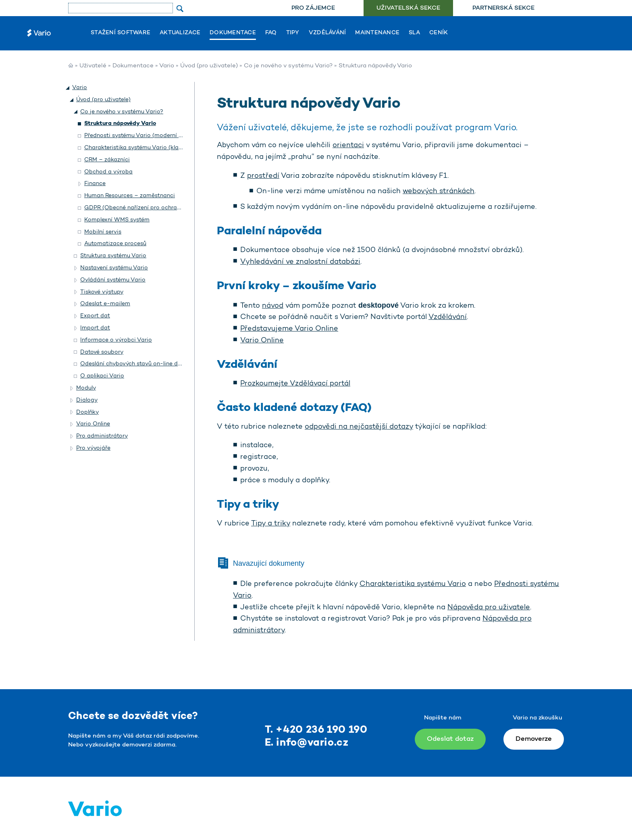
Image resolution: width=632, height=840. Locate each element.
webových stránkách (439, 192)
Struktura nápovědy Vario (120, 124)
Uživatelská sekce (408, 8)
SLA (414, 33)
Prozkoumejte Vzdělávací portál (295, 384)
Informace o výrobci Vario (116, 340)
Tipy (293, 33)
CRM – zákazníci (107, 160)
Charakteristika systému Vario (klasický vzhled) (149, 148)
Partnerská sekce (503, 8)
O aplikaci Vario (102, 376)
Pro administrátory (102, 436)
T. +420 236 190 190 (316, 730)
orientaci (348, 146)
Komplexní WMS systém (117, 220)
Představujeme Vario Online (289, 329)
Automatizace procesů (115, 244)
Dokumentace (233, 33)
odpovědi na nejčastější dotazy (359, 427)
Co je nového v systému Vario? (288, 66)
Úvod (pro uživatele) (209, 66)
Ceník (439, 33)
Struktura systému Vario (113, 256)
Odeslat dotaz (450, 739)
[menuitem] (313, 8)
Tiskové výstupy (102, 292)
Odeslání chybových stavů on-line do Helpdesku (146, 364)
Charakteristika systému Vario (413, 584)
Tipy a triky (271, 524)
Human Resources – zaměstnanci (130, 196)
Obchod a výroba (108, 172)
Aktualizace (180, 33)
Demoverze (534, 739)
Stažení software (121, 33)
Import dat (95, 328)
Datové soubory (102, 352)
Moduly (86, 388)
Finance (95, 184)
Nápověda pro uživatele (489, 608)
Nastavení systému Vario (114, 268)
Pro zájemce (313, 8)
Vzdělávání (327, 33)
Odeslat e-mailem (105, 304)
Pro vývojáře (93, 448)
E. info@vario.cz (307, 743)
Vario (167, 66)
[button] (68, 88)
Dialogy (87, 400)
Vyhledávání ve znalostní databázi (300, 262)
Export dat (95, 316)
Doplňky (87, 412)
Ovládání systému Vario (113, 280)
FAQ (271, 33)
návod (273, 306)
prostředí (263, 176)
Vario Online (262, 341)
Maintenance (377, 33)
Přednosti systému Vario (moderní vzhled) (141, 136)
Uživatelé (93, 66)
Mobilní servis (103, 232)
